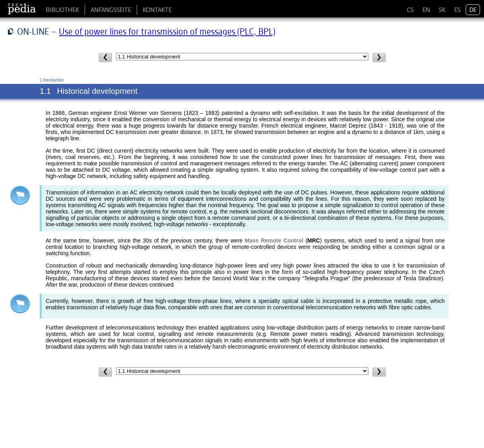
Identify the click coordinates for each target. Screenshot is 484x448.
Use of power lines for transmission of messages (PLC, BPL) (167, 31)
